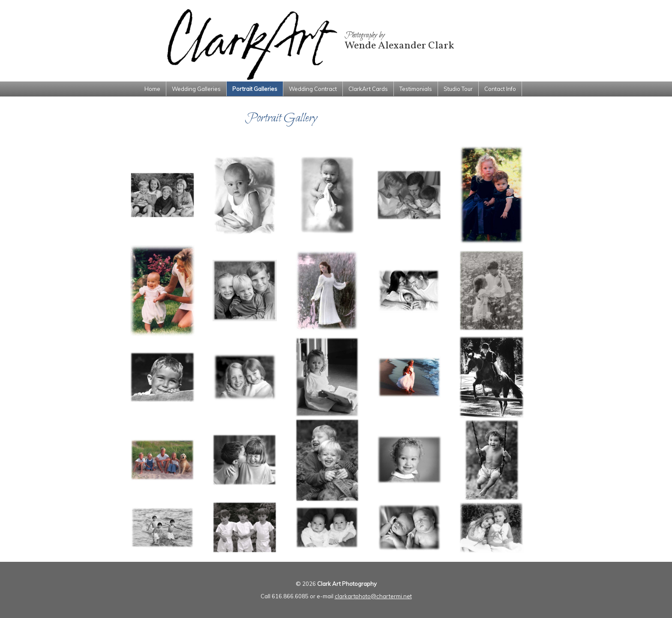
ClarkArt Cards (368, 89)
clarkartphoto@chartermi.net (373, 596)
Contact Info (500, 89)
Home (152, 89)
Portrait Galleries (255, 89)
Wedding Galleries (196, 89)
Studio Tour (458, 89)
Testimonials (416, 89)
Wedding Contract (313, 89)
